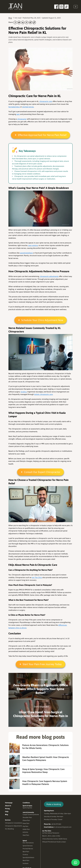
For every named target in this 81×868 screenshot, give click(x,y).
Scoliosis (26, 864)
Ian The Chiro (37, 578)
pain (18, 115)
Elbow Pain (26, 821)
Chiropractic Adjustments (13, 826)
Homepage (9, 803)
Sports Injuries (27, 808)
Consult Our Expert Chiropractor (42, 472)
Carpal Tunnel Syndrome (31, 815)
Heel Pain (26, 835)
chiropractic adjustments (49, 277)
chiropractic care (46, 102)
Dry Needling (9, 829)
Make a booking (54, 805)
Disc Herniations (28, 843)
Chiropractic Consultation (14, 823)
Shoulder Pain (27, 818)
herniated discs (14, 107)
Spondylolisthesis (28, 858)
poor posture (33, 246)
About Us (8, 806)
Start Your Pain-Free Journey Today (42, 664)
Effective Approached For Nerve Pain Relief (42, 135)
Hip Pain (25, 826)
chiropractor (22, 119)
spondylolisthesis (26, 253)
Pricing (7, 809)
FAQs (7, 812)
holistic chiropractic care (43, 395)
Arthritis (25, 832)
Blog (10, 18)
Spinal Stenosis (28, 846)
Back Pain (26, 852)
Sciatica (24, 392)
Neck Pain (26, 861)
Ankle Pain (26, 829)
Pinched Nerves (28, 849)
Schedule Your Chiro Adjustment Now (42, 320)
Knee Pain (26, 824)
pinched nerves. (28, 107)
